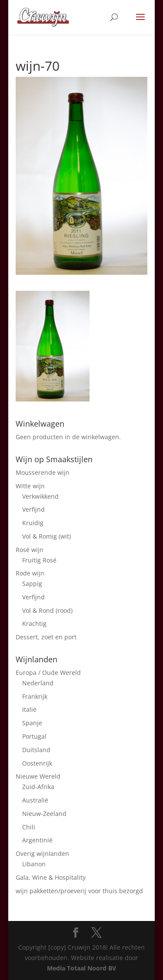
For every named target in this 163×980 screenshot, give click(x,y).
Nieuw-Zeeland (44, 814)
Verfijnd (33, 509)
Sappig (32, 584)
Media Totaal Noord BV (81, 968)
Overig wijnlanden (42, 853)
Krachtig (34, 623)
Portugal (34, 736)
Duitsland (36, 750)
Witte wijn (30, 486)
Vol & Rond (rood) (47, 610)
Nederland (38, 683)
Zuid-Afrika (38, 787)
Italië (29, 709)
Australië (35, 800)
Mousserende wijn (43, 472)
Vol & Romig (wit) (47, 536)
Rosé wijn (30, 550)
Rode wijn (30, 573)
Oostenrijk (37, 763)
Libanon (34, 864)
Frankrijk (35, 696)
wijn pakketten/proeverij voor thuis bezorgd (79, 891)
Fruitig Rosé (39, 560)
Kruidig (33, 523)
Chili (29, 827)
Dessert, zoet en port (46, 637)
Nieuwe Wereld (38, 776)
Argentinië (37, 840)
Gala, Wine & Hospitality (51, 877)
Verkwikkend (40, 496)
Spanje (32, 723)
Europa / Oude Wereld (48, 673)
